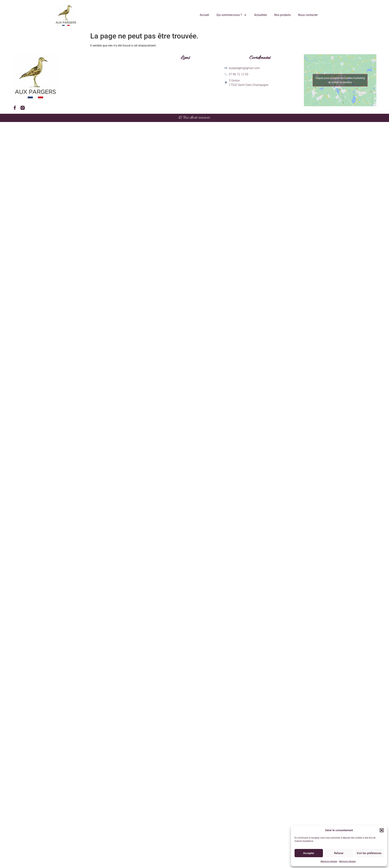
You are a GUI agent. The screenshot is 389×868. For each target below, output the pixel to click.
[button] (382, 830)
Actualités (260, 15)
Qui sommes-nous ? (232, 15)
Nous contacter (308, 15)
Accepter (309, 853)
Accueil (204, 15)
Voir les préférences (369, 853)
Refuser (339, 853)
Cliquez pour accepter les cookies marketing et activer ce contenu (340, 80)
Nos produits (282, 15)
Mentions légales (329, 861)
